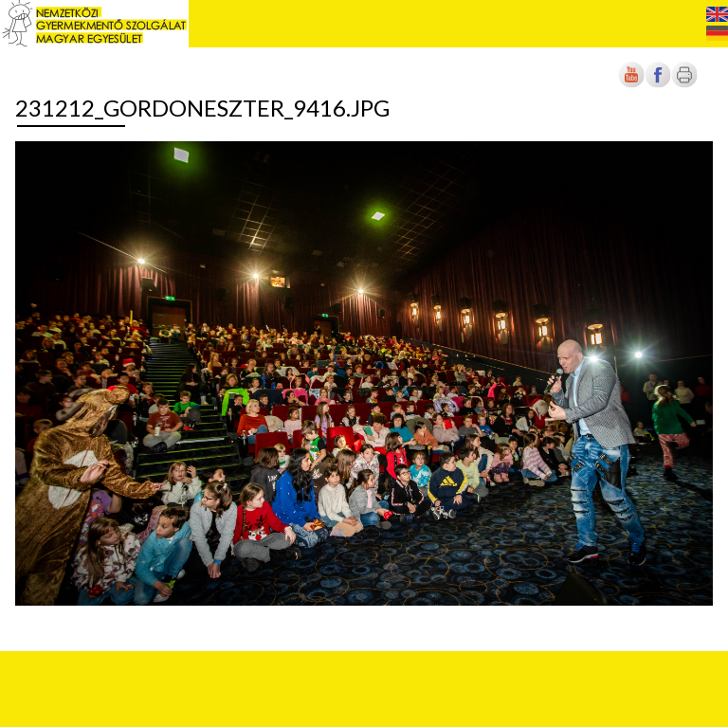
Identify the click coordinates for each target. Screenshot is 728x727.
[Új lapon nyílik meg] (658, 84)
